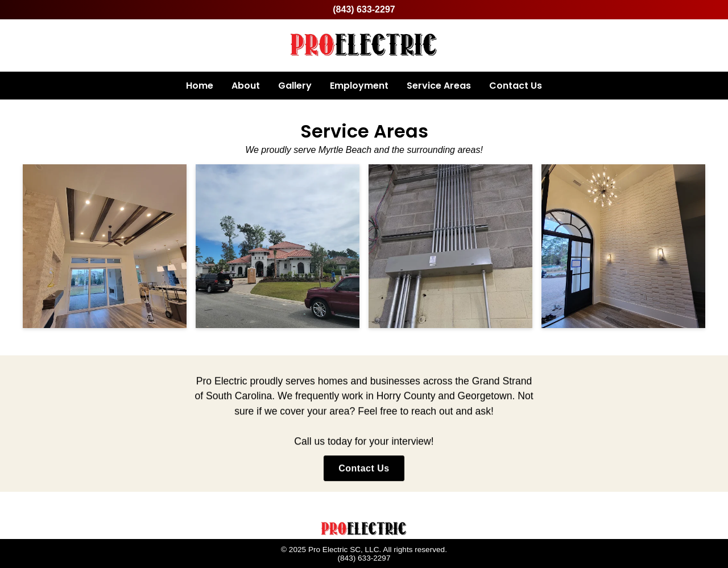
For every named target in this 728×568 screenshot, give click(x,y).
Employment (359, 86)
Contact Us (516, 86)
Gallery (295, 86)
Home (200, 86)
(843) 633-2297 (364, 9)
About (246, 86)
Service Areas (439, 86)
